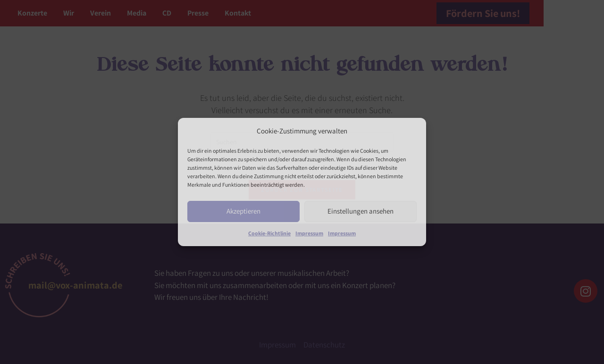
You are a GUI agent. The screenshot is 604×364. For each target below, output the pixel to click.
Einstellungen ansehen (361, 211)
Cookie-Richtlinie (269, 233)
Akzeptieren (243, 211)
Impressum (309, 233)
